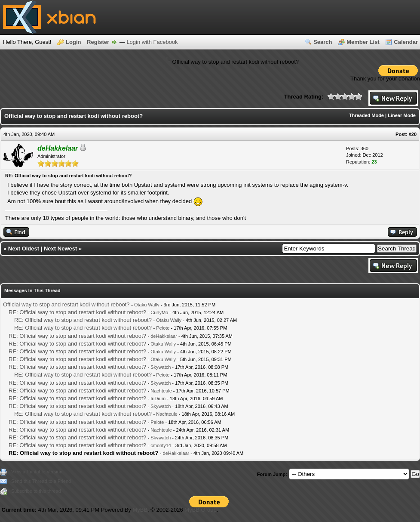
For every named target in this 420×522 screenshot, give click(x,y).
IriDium (158, 398)
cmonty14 (161, 445)
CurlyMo (159, 312)
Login (73, 42)
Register (98, 42)
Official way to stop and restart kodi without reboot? (66, 304)
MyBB (140, 510)
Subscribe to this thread (36, 491)
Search (323, 42)
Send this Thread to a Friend (41, 481)
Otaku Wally (147, 305)
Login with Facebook (152, 42)
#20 (413, 134)
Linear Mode (402, 115)
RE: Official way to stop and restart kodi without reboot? (77, 312)
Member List (363, 42)
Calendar (406, 42)
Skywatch (161, 367)
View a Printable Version (37, 472)
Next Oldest (24, 249)
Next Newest (60, 249)
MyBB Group (200, 510)
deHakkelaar (164, 336)
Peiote (163, 328)
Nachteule (161, 391)
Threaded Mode (366, 115)
